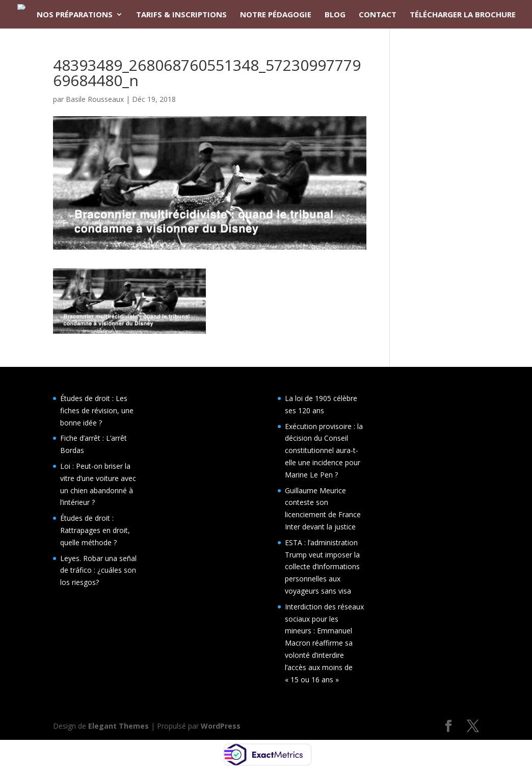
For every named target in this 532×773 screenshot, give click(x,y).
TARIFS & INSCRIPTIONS (181, 15)
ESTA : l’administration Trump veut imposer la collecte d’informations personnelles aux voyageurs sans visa (322, 567)
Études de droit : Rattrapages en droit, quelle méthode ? (95, 530)
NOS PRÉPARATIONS (75, 15)
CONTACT (378, 15)
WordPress (221, 726)
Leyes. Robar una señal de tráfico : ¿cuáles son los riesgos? (98, 570)
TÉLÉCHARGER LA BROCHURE (463, 15)
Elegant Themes (118, 726)
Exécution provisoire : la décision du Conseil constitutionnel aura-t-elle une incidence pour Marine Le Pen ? (324, 450)
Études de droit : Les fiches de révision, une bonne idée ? (97, 410)
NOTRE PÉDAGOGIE (276, 15)
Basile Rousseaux (95, 99)
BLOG (335, 15)
